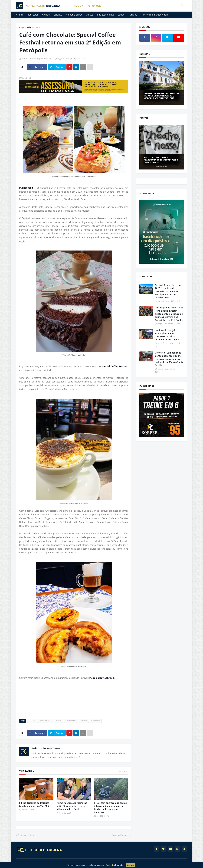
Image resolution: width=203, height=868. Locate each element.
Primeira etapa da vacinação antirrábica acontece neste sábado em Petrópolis (72, 806)
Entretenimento (106, 15)
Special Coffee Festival (115, 366)
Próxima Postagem (121, 835)
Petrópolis (96, 721)
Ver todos (124, 771)
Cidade (46, 15)
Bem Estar (33, 15)
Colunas (58, 15)
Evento (58, 721)
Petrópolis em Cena (46, 748)
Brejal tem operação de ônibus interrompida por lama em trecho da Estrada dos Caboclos (111, 808)
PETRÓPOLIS (27, 188)
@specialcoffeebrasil (102, 678)
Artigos (20, 15)
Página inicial (25, 27)
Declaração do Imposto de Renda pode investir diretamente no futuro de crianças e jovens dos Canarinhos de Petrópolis (169, 314)
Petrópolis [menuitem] (94, 6)
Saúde (121, 15)
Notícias (84, 721)
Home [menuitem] (77, 6)
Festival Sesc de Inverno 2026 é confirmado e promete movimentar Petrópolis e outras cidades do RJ (168, 291)
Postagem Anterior (26, 835)
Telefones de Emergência (155, 15)
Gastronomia (71, 721)
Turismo (133, 15)
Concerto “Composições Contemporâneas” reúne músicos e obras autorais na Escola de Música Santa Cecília (169, 359)
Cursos (90, 15)
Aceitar (131, 865)
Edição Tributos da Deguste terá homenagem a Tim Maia (35, 804)
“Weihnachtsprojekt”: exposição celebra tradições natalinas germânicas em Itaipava (168, 335)
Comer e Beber (74, 15)
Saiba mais (118, 865)
